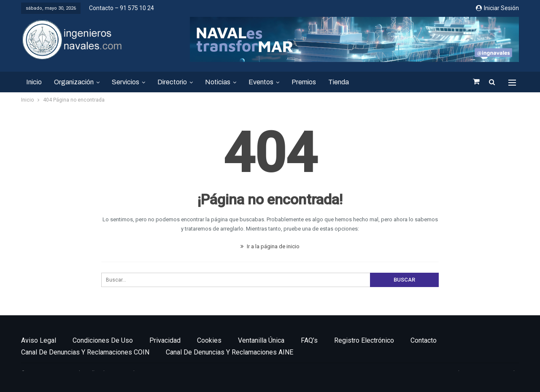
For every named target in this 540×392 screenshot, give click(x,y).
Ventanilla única (261, 340)
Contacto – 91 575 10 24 (121, 8)
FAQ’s (309, 340)
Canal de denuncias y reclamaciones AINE (229, 352)
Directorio (172, 82)
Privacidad (165, 340)
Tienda (339, 82)
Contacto (424, 340)
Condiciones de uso (103, 340)
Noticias (218, 82)
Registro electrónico (364, 340)
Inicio (34, 82)
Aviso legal (39, 340)
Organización (74, 82)
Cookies (209, 340)
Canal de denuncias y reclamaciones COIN (85, 352)
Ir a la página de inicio (270, 246)
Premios (304, 82)
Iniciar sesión (497, 8)
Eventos (261, 82)
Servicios (126, 82)
